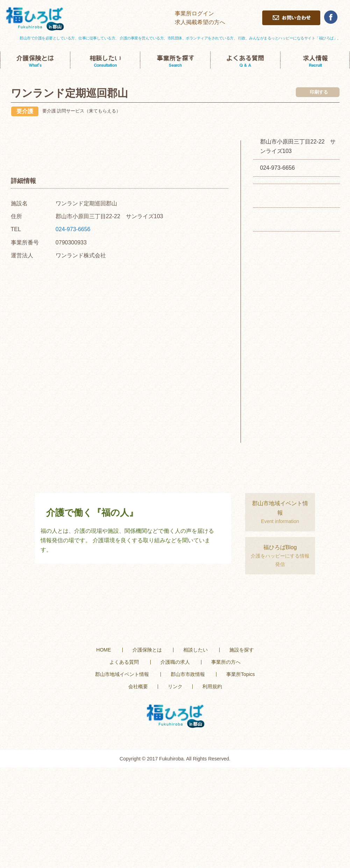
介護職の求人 (175, 662)
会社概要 (138, 686)
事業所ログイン (194, 13)
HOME (103, 650)
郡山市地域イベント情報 (122, 674)
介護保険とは (147, 650)
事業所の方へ (226, 662)
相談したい (195, 650)
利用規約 (212, 686)
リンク (175, 686)
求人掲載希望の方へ (200, 22)
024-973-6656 (73, 229)
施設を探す (242, 650)
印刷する (319, 92)
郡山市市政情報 (188, 674)
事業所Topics (241, 674)
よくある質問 (124, 662)
